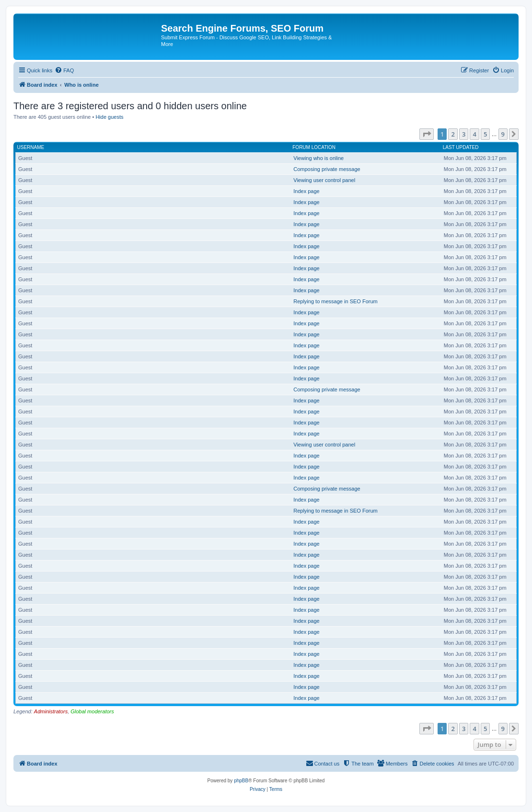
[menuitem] (64, 70)
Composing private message (327, 169)
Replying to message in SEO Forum (335, 301)
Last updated (461, 147)
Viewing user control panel (324, 180)
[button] (427, 134)
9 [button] (503, 134)
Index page (306, 191)
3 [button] (464, 134)
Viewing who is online (318, 158)
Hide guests (109, 117)
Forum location (314, 147)
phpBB (241, 781)
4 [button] (474, 134)
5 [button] (485, 134)
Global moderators (92, 711)
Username (31, 147)
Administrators (51, 711)
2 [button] (453, 134)
